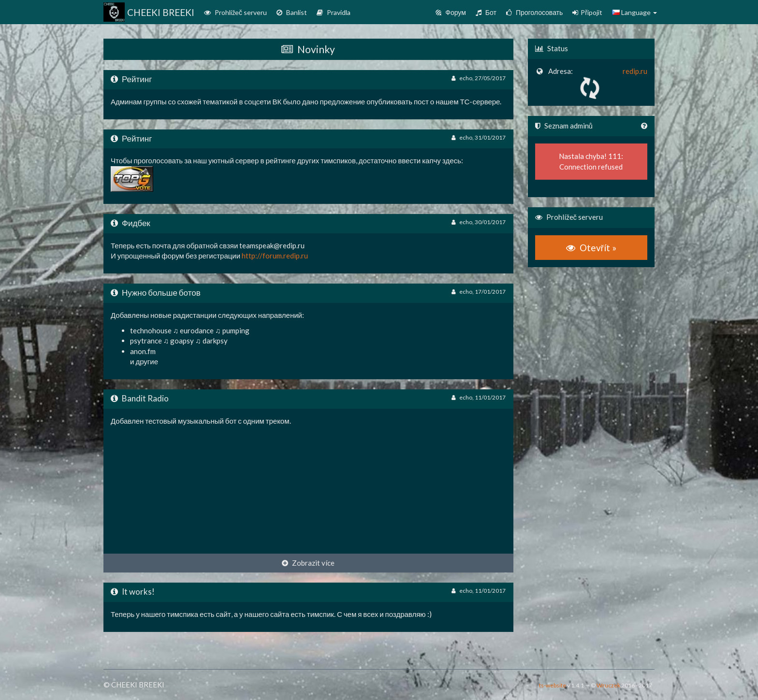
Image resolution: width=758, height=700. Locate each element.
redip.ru (635, 71)
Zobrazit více (308, 563)
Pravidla (334, 12)
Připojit (587, 12)
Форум (451, 12)
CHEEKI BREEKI (145, 12)
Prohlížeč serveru (235, 12)
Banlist (292, 12)
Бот (486, 12)
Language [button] (634, 12)
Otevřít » (591, 248)
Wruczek (608, 685)
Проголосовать (534, 12)
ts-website (553, 685)
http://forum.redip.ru (275, 256)
